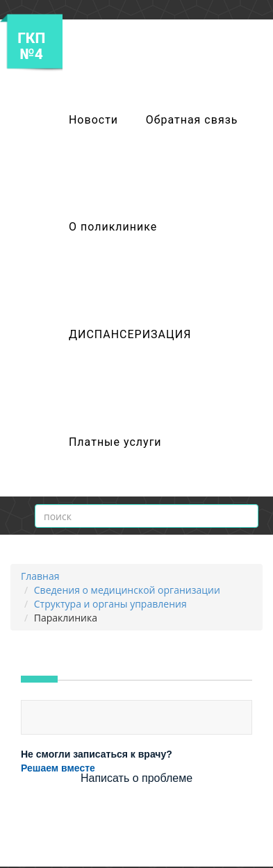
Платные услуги (115, 442)
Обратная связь (192, 120)
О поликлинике (113, 227)
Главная (40, 576)
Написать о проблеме (136, 778)
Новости (93, 120)
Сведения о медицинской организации (127, 590)
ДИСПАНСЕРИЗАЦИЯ (130, 334)
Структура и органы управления (110, 604)
